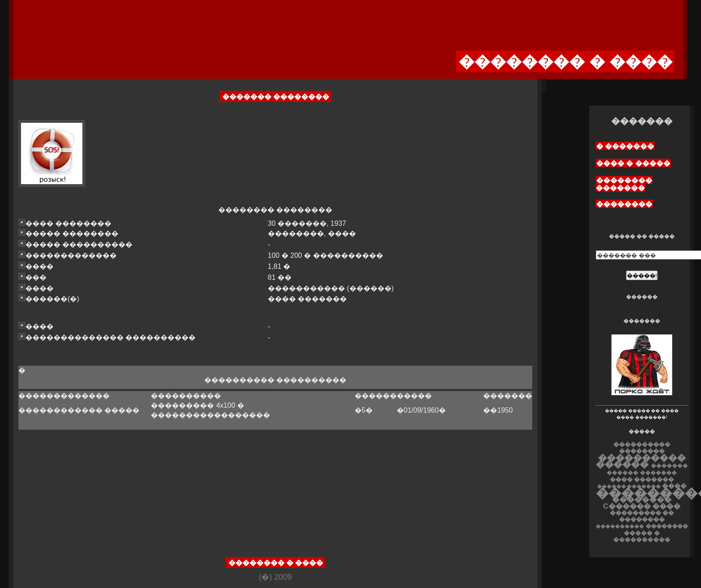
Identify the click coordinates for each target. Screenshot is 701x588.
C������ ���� (642, 506)
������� (658, 473)
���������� (620, 526)
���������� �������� (642, 448)
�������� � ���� (276, 563)
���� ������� (642, 479)
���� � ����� (633, 163)
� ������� (625, 146)
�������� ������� (624, 184)
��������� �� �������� (642, 516)
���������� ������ (641, 461)
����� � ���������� (642, 536)
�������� (624, 204)
